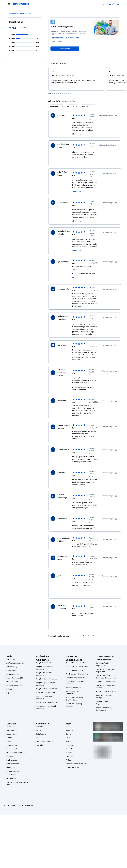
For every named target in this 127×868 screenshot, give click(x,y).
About (9, 727)
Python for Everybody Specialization (74, 705)
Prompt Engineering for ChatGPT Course (75, 699)
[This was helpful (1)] (108, 145)
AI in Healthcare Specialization (77, 674)
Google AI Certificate (44, 663)
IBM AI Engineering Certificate (47, 693)
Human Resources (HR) (15, 678)
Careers (9, 738)
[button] (61, 636)
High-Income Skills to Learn (106, 692)
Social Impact (11, 775)
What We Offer (12, 730)
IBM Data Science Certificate (47, 702)
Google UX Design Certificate (47, 689)
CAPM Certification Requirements (103, 664)
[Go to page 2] (88, 636)
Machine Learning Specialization (72, 693)
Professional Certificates (16, 749)
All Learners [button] (55, 107)
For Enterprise (12, 760)
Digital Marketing (13, 674)
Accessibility (71, 745)
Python (9, 689)
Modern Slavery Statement (76, 764)
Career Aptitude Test (104, 659)
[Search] (104, 4)
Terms (68, 734)
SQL (8, 693)
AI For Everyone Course (75, 670)
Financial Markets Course (75, 688)
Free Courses (11, 779)
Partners (39, 730)
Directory (69, 756)
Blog (38, 738)
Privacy (69, 738)
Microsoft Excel (12, 682)
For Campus (11, 767)
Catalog (9, 742)
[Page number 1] (83, 636)
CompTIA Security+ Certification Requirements (106, 677)
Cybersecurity (12, 667)
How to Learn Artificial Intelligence (104, 697)
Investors (70, 730)
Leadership (11, 734)
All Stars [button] (71, 107)
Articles (69, 753)
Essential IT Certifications (105, 682)
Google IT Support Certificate (47, 679)
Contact (69, 749)
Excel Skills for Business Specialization (75, 683)
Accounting (11, 659)
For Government (13, 764)
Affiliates (69, 760)
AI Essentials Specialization (76, 663)
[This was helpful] (109, 173)
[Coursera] (21, 4)
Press (68, 727)
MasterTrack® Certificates (16, 753)
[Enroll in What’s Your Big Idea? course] (65, 49)
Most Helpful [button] (87, 107)
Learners (40, 727)
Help (68, 742)
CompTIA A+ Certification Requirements (105, 671)
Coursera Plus (12, 745)
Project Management (14, 685)
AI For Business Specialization (77, 667)
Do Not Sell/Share (72, 767)
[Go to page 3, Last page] (93, 636)
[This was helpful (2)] (108, 116)
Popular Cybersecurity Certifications (104, 709)
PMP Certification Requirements (102, 703)
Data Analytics (12, 671)
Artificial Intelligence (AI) (15, 663)
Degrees (10, 756)
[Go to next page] (98, 636)
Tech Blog (40, 745)
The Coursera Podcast (45, 742)
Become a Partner (13, 771)
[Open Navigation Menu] (9, 4)
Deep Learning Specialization (77, 678)
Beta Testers (41, 734)
